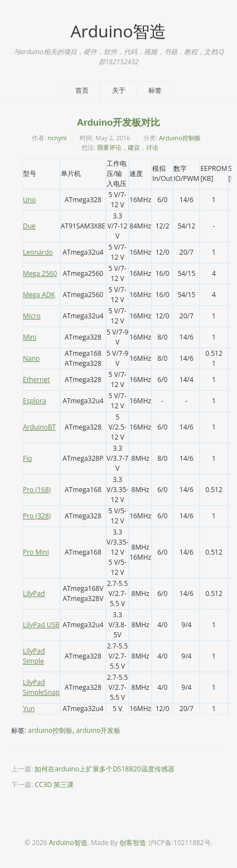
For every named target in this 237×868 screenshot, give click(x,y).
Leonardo (38, 252)
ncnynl (57, 138)
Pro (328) (37, 516)
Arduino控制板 (180, 138)
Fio (27, 458)
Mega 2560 (40, 273)
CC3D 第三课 (54, 784)
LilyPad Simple (34, 656)
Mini (30, 337)
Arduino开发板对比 (118, 123)
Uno (29, 200)
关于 (119, 90)
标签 (155, 90)
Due (29, 226)
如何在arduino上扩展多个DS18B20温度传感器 (104, 769)
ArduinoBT (39, 427)
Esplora (35, 401)
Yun (29, 709)
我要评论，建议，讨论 (128, 147)
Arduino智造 (118, 31)
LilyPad (34, 593)
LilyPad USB (41, 625)
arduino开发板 (98, 730)
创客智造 (133, 843)
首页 (82, 90)
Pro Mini (36, 552)
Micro (32, 316)
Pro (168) (37, 490)
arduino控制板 (50, 730)
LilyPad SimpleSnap (41, 687)
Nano (31, 358)
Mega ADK (39, 295)
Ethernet (36, 380)
